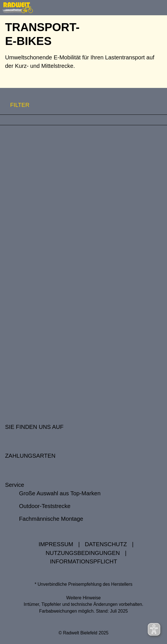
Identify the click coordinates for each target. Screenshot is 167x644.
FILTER (15, 105)
